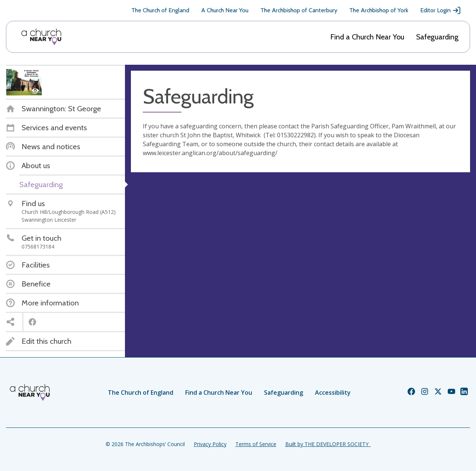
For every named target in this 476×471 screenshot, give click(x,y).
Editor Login (441, 10)
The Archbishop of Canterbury (299, 10)
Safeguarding (437, 37)
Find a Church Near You (367, 37)
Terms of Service (256, 444)
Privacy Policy (210, 444)
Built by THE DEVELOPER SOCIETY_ (328, 444)
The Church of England (160, 10)
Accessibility (333, 392)
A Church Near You (225, 10)
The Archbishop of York (379, 10)
